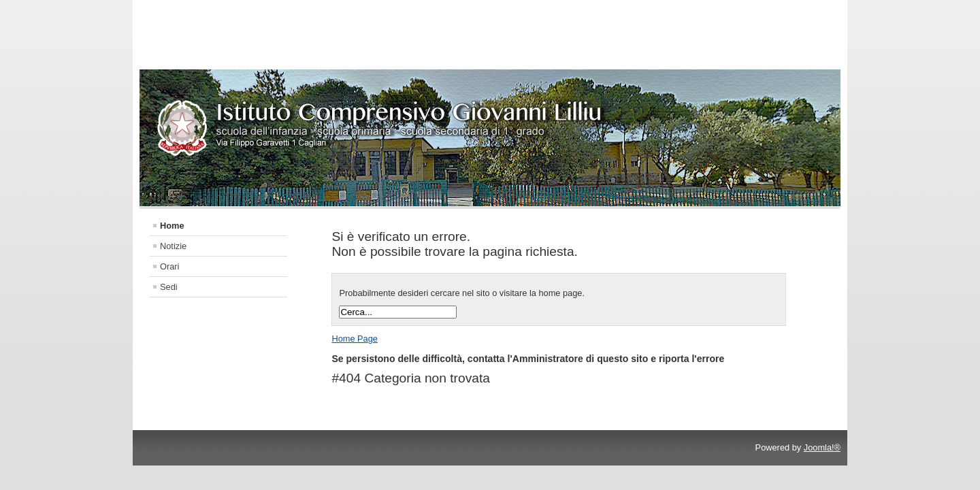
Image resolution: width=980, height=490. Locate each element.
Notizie (173, 246)
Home (172, 226)
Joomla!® (822, 447)
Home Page (355, 339)
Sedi (169, 287)
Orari (169, 266)
